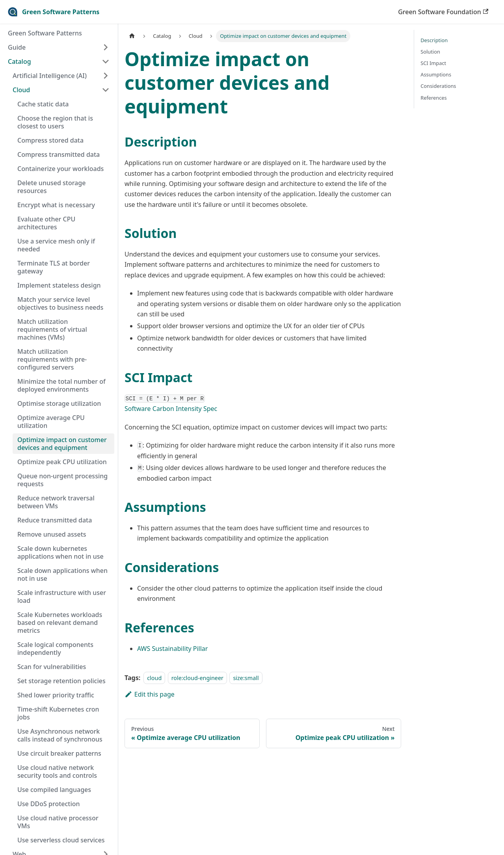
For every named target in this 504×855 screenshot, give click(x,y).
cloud (154, 678)
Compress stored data (50, 140)
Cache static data (43, 104)
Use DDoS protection (49, 804)
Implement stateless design (59, 285)
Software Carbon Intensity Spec (171, 409)
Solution (430, 52)
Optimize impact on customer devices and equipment (62, 444)
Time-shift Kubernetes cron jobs (58, 713)
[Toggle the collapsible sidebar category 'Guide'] (106, 47)
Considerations (438, 86)
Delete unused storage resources (51, 187)
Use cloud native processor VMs (58, 822)
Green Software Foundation (443, 12)
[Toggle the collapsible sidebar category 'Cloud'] (106, 90)
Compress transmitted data (59, 154)
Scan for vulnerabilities (52, 667)
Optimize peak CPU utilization (62, 462)
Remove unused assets (52, 534)
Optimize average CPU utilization (51, 422)
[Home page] (132, 36)
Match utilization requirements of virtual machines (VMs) (52, 329)
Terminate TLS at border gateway (54, 267)
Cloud (21, 90)
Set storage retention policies (61, 681)
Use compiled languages (54, 790)
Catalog (20, 61)
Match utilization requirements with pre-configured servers (52, 359)
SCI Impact (433, 63)
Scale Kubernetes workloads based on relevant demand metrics (60, 623)
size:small (246, 678)
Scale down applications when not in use (62, 574)
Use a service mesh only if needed (56, 245)
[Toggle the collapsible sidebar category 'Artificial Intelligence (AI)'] (106, 76)
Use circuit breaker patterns (59, 753)
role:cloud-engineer (197, 678)
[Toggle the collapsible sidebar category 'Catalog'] (106, 61)
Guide (17, 47)
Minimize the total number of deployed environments (61, 385)
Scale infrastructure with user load (62, 597)
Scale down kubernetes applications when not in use (60, 552)
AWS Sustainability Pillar (172, 649)
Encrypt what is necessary (56, 205)
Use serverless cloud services (61, 840)
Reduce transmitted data (55, 520)
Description (434, 40)
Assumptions (436, 74)
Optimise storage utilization (59, 403)
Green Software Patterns (45, 33)
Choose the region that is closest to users (55, 122)
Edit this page (150, 694)
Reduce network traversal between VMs (56, 502)
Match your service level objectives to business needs (60, 303)
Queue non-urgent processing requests (62, 480)
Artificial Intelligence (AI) (50, 76)
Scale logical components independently (55, 649)
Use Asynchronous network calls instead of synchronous (60, 735)
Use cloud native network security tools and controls (57, 771)
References (433, 98)
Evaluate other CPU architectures (46, 223)
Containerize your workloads (60, 169)
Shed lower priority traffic (56, 695)
